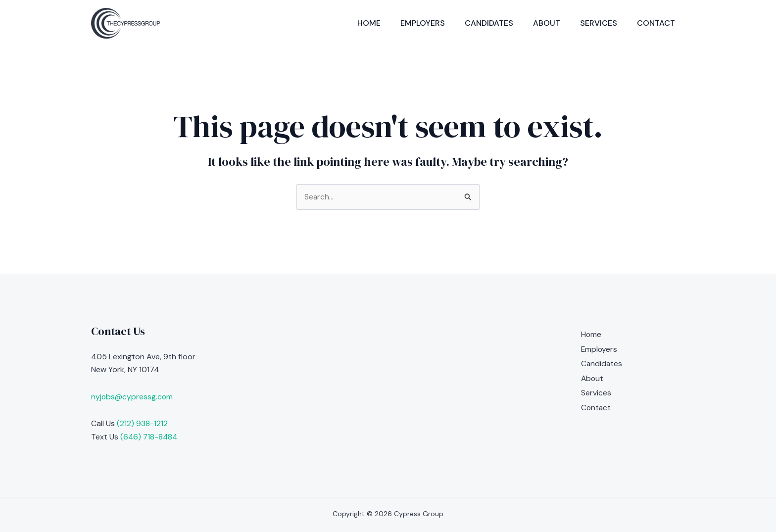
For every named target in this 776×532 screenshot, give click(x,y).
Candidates (489, 23)
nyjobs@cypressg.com (132, 397)
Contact (656, 23)
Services (599, 23)
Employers (423, 23)
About (547, 23)
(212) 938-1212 (142, 423)
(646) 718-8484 (150, 437)
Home (369, 23)
